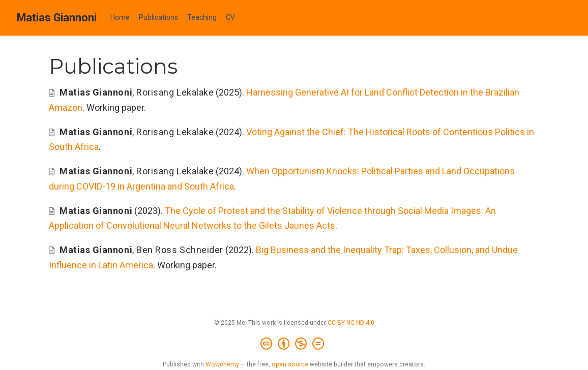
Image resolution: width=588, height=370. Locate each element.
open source (290, 364)
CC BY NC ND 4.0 (351, 323)
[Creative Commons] (294, 344)
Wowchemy (222, 364)
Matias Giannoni (57, 18)
